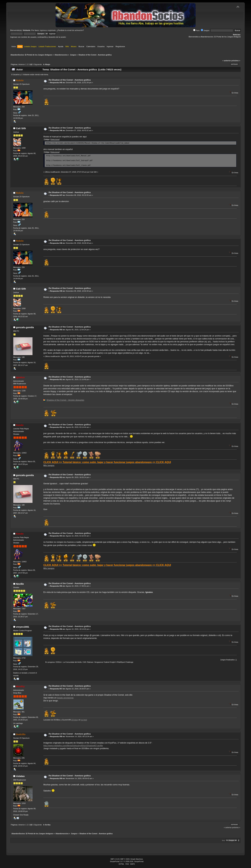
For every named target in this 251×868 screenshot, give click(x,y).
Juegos (205, 30)
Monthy (20, 686)
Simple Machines (137, 859)
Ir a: (223, 840)
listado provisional (65, 698)
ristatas (20, 776)
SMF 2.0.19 (115, 859)
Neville (20, 584)
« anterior (227, 61)
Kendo (20, 425)
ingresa (43, 30)
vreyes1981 (22, 627)
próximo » (236, 61)
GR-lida (74, 720)
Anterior (22, 64)
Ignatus (20, 377)
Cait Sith (21, 128)
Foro (196, 30)
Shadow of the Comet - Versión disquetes (65, 400)
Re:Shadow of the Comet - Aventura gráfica (70, 80)
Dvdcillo (21, 734)
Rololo (20, 80)
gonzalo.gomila (25, 327)
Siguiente (38, 64)
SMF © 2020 (125, 859)
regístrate (52, 30)
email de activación (75, 30)
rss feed (84, 720)
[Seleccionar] (55, 139)
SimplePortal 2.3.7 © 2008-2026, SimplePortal (127, 862)
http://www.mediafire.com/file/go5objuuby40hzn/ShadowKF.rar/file (73, 745)
